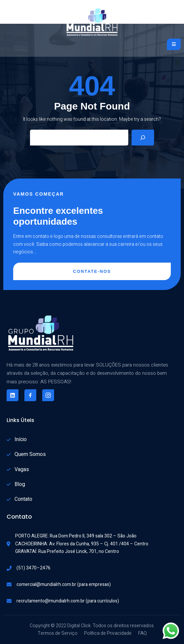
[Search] (143, 138)
